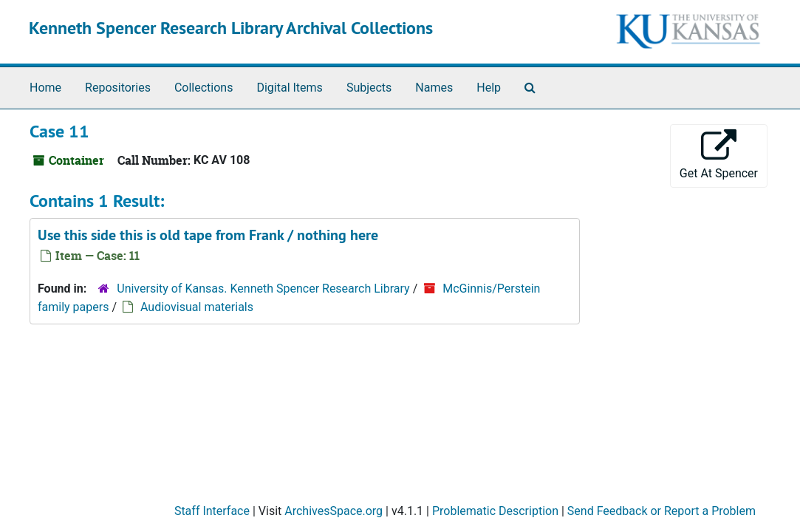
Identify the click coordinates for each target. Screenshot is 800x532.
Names (434, 88)
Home (45, 88)
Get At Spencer (719, 155)
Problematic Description (495, 511)
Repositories (118, 88)
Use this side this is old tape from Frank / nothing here (208, 235)
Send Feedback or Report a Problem (661, 511)
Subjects (369, 88)
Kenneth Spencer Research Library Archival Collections (231, 28)
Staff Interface (212, 511)
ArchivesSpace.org (334, 511)
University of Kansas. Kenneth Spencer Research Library (263, 289)
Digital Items (289, 88)
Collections (204, 88)
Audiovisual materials (197, 307)
